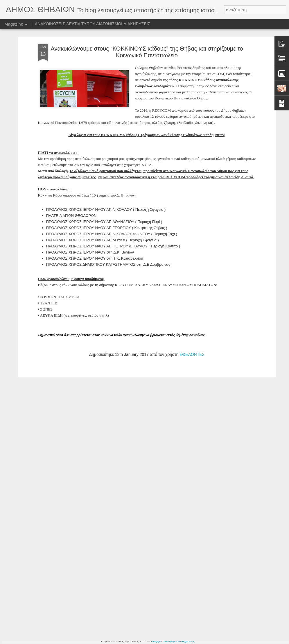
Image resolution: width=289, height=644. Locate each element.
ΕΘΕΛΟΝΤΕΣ (192, 295)
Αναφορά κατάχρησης (179, 641)
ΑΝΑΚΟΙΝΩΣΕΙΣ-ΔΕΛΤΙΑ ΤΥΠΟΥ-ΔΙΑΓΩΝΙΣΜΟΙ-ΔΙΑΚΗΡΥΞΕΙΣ (93, 24)
